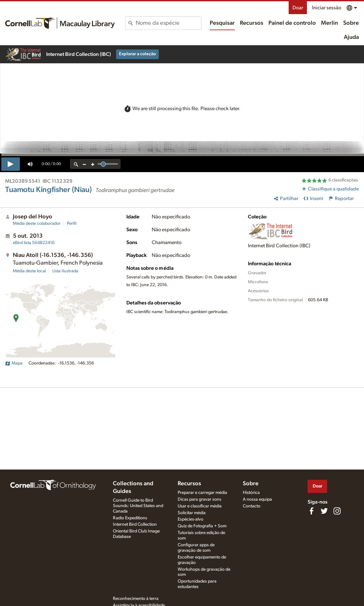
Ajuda (351, 37)
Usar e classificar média (200, 506)
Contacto (252, 506)
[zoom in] (93, 164)
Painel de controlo (292, 23)
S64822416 (34, 243)
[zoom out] (84, 164)
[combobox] (168, 23)
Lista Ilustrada (65, 271)
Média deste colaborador (37, 224)
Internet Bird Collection (135, 524)
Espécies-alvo (190, 519)
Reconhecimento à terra (136, 599)
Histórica (251, 493)
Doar (298, 8)
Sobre (351, 23)
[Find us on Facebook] (311, 511)
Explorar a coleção (137, 54)
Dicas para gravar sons (199, 499)
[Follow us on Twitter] (324, 511)
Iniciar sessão (327, 8)
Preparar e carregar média (202, 493)
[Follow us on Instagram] (337, 511)
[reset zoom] (76, 164)
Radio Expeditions (130, 518)
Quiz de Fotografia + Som (202, 526)
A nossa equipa (257, 499)
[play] (11, 164)
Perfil (72, 224)
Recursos (252, 23)
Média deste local (29, 271)
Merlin (330, 23)
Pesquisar (222, 23)
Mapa (14, 363)
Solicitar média (192, 513)
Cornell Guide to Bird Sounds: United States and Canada (138, 506)
